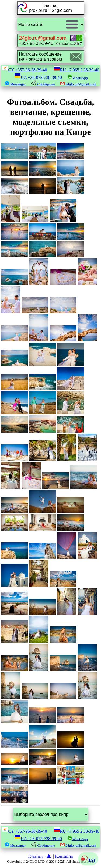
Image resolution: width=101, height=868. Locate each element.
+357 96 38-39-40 (47, 40)
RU (76, 70)
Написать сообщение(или (41, 57)
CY (25, 70)
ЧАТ (88, 860)
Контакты (64, 856)
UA (38, 77)
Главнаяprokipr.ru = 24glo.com (50, 8)
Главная (36, 856)
